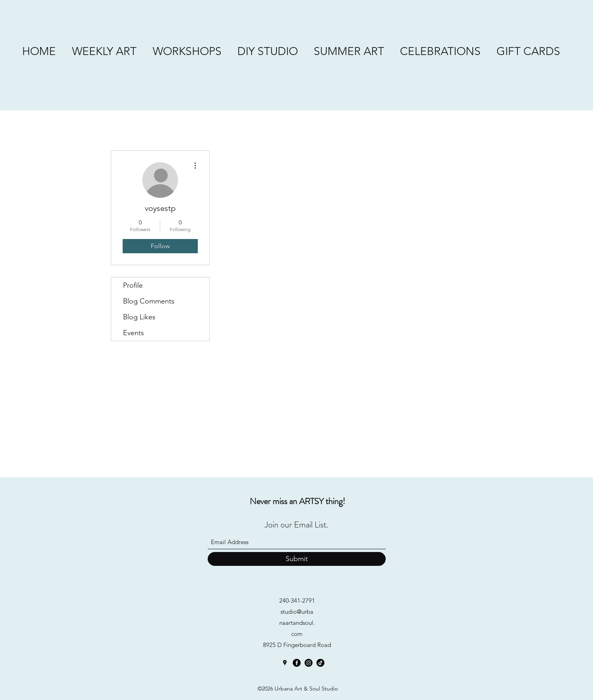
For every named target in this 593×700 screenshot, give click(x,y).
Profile (133, 285)
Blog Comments (149, 301)
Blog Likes (139, 317)
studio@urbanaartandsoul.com (297, 623)
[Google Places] (285, 663)
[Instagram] (309, 663)
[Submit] (297, 559)
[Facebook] (297, 663)
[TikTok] (320, 663)
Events (134, 333)
